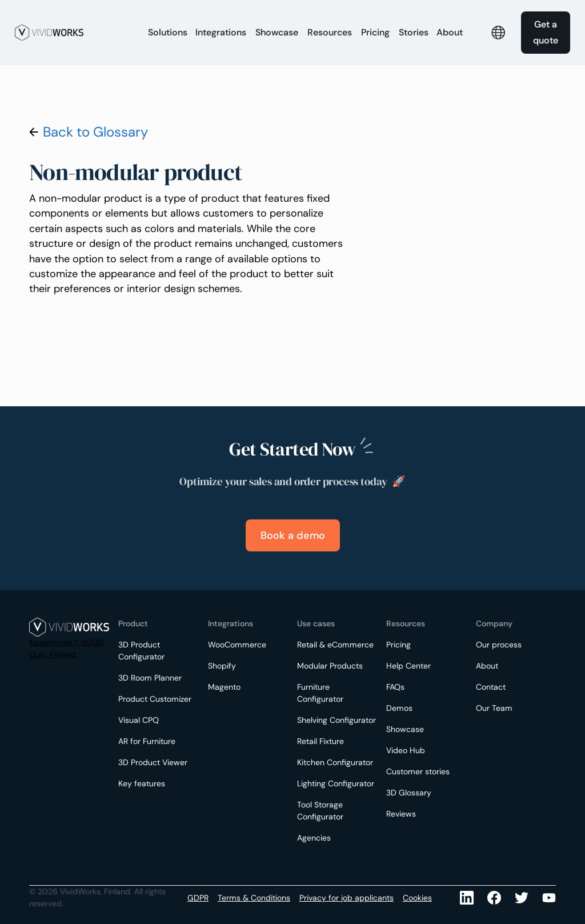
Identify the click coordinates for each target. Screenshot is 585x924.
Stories (414, 32)
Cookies (417, 898)
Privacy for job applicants (346, 898)
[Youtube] (522, 898)
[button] (168, 33)
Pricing (375, 32)
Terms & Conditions (254, 898)
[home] (75, 33)
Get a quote (546, 32)
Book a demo (293, 535)
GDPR (198, 898)
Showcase (277, 32)
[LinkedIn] (467, 898)
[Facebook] (494, 898)
